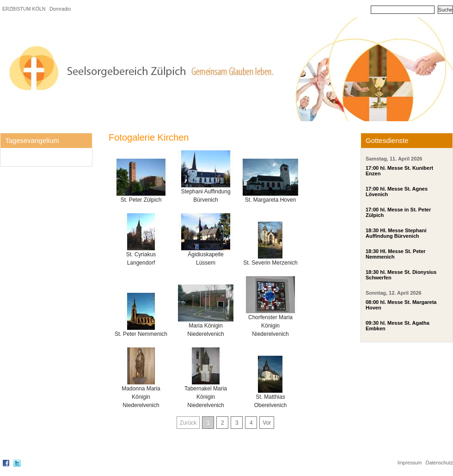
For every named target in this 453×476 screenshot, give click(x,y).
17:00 (372, 168)
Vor (267, 423)
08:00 (372, 302)
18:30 (372, 230)
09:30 (372, 323)
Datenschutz (439, 463)
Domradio (60, 9)
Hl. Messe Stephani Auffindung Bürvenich (396, 233)
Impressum (410, 463)
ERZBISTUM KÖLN (24, 9)
